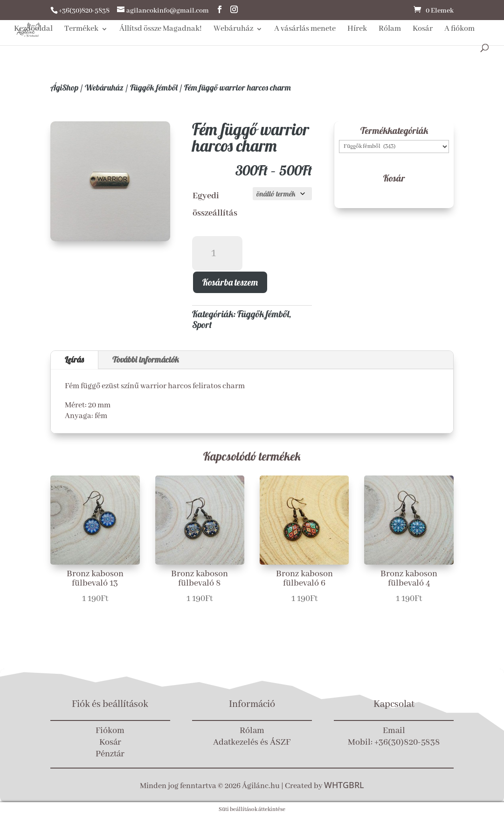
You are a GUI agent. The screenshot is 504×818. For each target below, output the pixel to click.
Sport (202, 325)
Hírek (357, 30)
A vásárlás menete (305, 30)
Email (394, 731)
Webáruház (233, 30)
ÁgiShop (64, 87)
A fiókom (459, 30)
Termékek (81, 30)
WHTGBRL (344, 785)
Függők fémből (154, 87)
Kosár (423, 30)
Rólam (390, 30)
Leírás (74, 360)
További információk (146, 360)
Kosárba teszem (230, 282)
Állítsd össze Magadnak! (161, 30)
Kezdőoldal (33, 30)
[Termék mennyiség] (217, 254)
